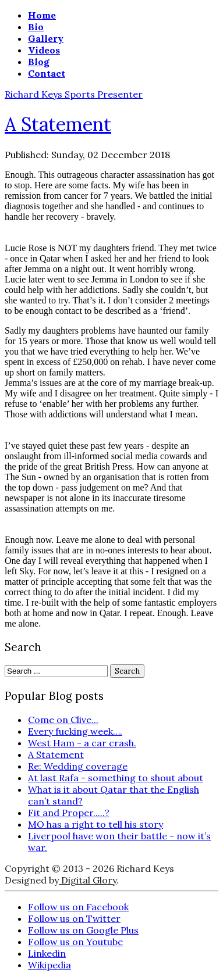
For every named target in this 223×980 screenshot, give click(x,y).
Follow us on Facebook (78, 907)
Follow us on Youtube (75, 942)
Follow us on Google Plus (83, 930)
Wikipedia (49, 965)
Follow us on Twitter (74, 918)
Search (127, 671)
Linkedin (47, 953)
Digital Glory (88, 880)
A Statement (58, 124)
